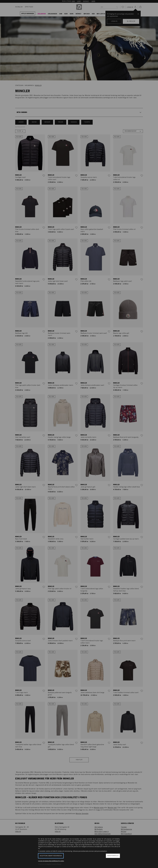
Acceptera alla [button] (113, 856)
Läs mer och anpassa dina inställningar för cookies (51, 861)
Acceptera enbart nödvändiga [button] (51, 856)
